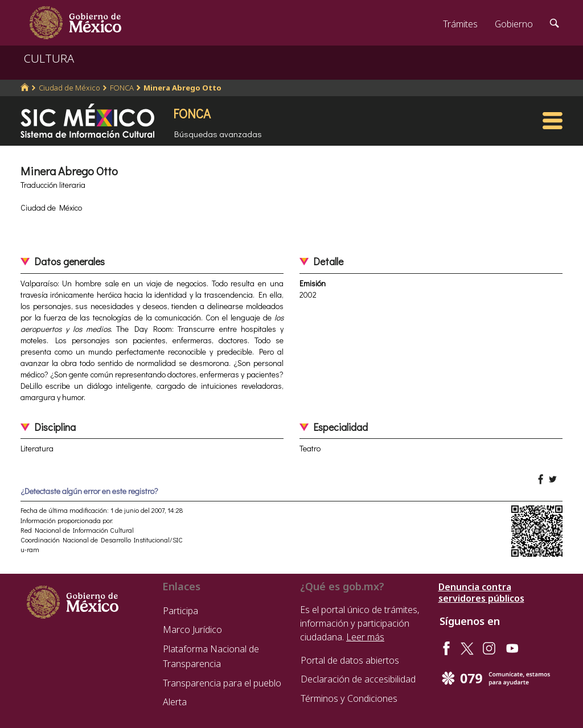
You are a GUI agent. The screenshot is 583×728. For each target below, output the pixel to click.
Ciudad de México (69, 88)
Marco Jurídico (192, 630)
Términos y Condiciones (349, 698)
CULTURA (49, 58)
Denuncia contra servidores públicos (481, 593)
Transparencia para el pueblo (222, 683)
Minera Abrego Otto (182, 88)
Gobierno (514, 24)
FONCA (122, 88)
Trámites (460, 24)
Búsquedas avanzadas (218, 134)
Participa (180, 611)
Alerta (175, 702)
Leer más (365, 637)
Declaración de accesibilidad (358, 679)
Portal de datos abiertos (350, 660)
